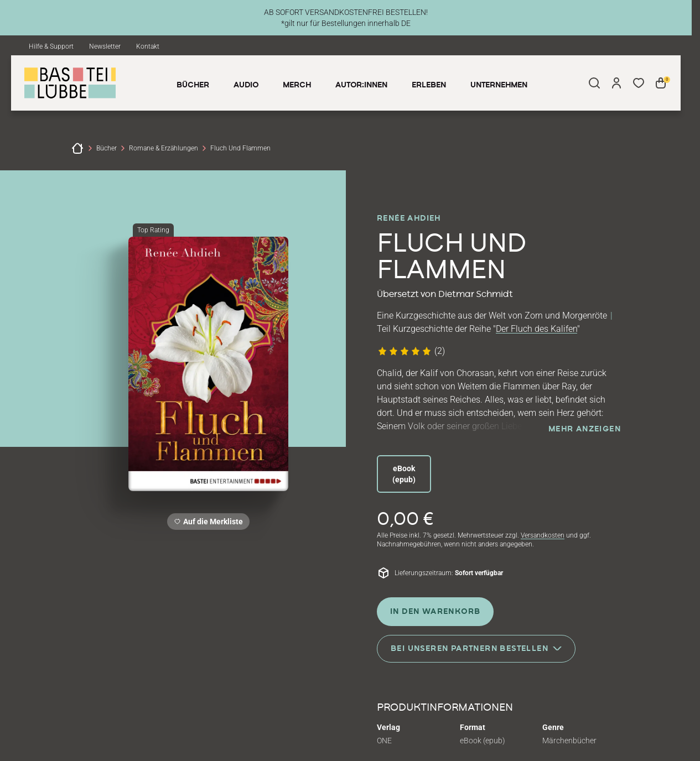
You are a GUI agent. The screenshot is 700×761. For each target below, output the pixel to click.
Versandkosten (543, 535)
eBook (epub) (404, 474)
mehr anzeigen (585, 429)
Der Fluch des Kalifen (536, 329)
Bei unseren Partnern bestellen (476, 648)
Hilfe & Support (51, 46)
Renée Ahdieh (409, 218)
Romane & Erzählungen (164, 148)
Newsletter (105, 46)
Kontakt (148, 46)
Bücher (107, 148)
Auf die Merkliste (211, 523)
